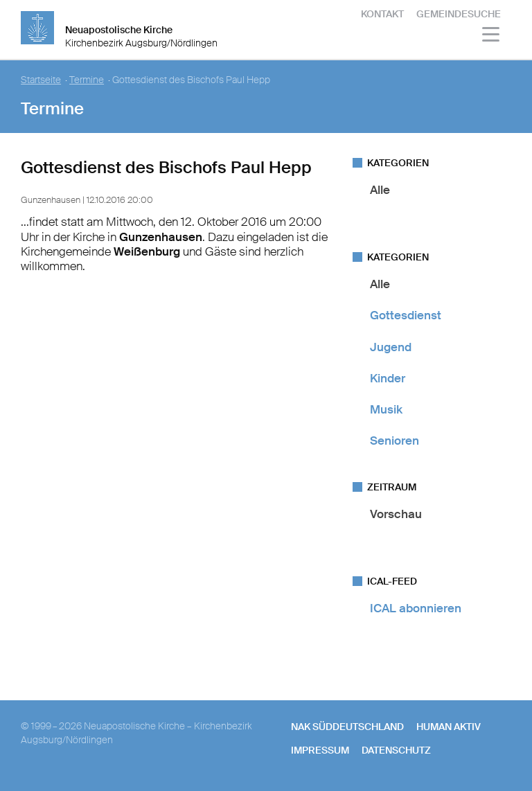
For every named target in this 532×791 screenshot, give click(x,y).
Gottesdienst (406, 315)
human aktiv (449, 727)
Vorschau (396, 514)
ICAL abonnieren (416, 608)
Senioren (394, 441)
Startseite (41, 80)
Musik (386, 409)
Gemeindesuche (459, 14)
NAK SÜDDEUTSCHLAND (347, 727)
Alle (380, 190)
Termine (87, 80)
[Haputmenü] (491, 36)
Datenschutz (396, 750)
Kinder (388, 378)
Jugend (391, 347)
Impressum (320, 750)
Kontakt (382, 14)
